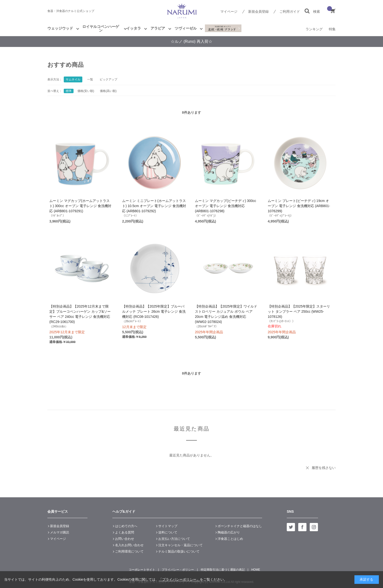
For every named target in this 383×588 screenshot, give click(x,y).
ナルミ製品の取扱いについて (179, 551)
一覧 (90, 79)
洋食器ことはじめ (230, 539)
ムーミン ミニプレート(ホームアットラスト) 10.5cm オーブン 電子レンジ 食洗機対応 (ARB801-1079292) (154, 206)
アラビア (158, 28)
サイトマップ (168, 526)
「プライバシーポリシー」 (179, 579)
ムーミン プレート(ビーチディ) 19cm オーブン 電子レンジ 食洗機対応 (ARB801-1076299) (299, 206)
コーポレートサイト (142, 570)
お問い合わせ (125, 539)
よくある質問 (125, 532)
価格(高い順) (108, 91)
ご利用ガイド (290, 11)
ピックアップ (108, 79)
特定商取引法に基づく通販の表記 (223, 570)
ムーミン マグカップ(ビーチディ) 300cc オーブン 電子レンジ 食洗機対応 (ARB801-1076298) (225, 206)
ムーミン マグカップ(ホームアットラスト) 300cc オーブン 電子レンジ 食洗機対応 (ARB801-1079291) (80, 206)
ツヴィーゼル (186, 28)
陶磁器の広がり (229, 532)
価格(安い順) (86, 91)
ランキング (314, 29)
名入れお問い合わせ (129, 545)
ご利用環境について (129, 551)
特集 (332, 29)
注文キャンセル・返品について (181, 545)
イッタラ (134, 28)
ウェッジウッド (60, 28)
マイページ (229, 11)
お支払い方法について (174, 539)
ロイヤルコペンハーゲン (101, 28)
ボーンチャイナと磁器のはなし (240, 526)
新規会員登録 (258, 11)
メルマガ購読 (60, 532)
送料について (168, 532)
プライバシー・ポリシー (178, 570)
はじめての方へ (126, 526)
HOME (256, 570)
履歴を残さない (324, 468)
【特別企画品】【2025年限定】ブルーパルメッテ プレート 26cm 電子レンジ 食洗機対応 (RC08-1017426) (154, 311)
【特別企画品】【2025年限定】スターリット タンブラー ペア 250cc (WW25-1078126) (299, 311)
